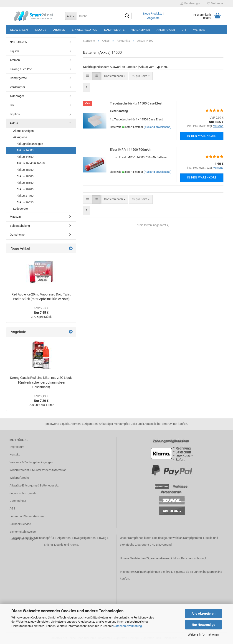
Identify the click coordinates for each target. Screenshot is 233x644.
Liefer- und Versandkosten (27, 516)
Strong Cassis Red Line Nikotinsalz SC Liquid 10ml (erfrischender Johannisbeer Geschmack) (41, 382)
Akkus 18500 (25, 176)
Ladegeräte (20, 209)
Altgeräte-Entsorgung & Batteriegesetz (34, 485)
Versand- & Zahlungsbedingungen (31, 462)
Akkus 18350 (25, 170)
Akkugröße (20, 137)
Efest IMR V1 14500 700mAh (130, 150)
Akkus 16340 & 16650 (31, 163)
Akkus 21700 (25, 196)
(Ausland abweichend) (158, 127)
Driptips (15, 114)
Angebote (153, 18)
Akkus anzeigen (23, 131)
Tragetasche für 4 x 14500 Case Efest (136, 103)
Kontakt (15, 454)
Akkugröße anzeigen (30, 144)
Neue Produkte (153, 14)
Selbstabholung (20, 226)
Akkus (14, 123)
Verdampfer (141, 30)
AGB (12, 508)
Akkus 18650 (25, 183)
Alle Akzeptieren (204, 613)
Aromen (59, 30)
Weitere (199, 30)
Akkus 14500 (25, 150)
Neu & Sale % (19, 30)
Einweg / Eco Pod (85, 30)
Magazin (15, 217)
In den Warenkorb (202, 136)
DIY (184, 30)
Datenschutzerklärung (128, 626)
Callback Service (20, 524)
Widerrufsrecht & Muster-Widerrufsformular (38, 470)
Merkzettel (215, 3)
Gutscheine (17, 235)
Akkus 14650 (25, 157)
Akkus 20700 (25, 189)
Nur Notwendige (204, 625)
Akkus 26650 (25, 202)
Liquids (41, 30)
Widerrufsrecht (19, 478)
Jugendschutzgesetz (23, 493)
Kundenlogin (190, 3)
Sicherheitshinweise (23, 532)
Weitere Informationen (203, 634)
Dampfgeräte (114, 30)
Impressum (17, 447)
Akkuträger (166, 30)
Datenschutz (18, 501)
